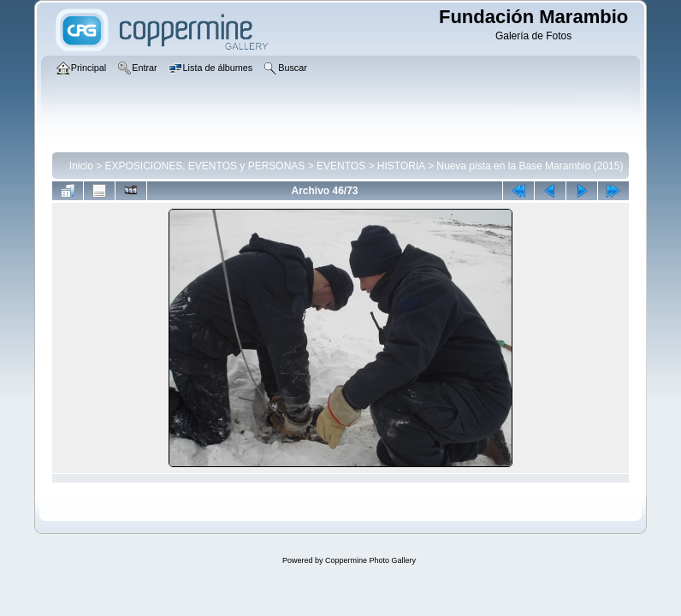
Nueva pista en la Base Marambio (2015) (530, 166)
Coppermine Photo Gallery (370, 560)
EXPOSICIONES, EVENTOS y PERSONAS (205, 166)
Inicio (81, 166)
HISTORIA (401, 166)
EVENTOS (341, 166)
